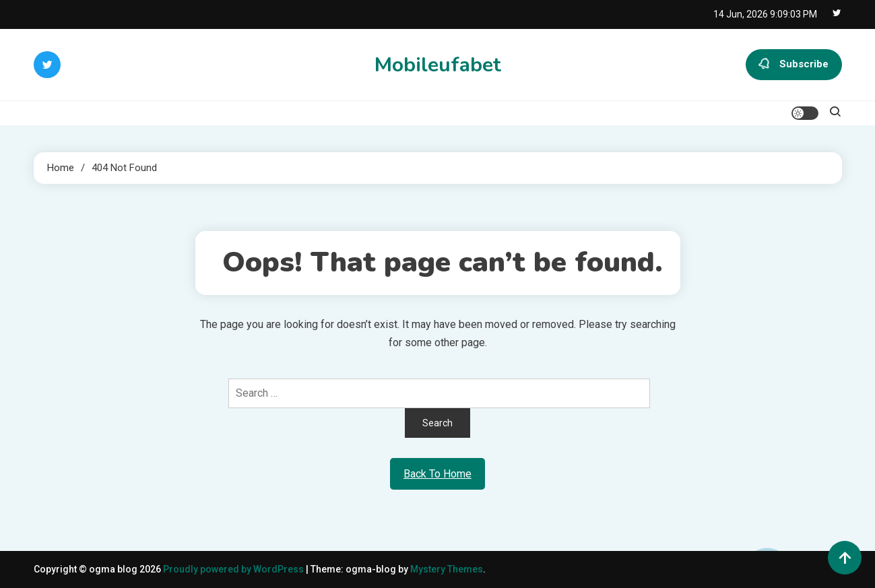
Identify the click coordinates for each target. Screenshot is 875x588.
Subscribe (794, 65)
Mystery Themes (447, 569)
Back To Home (437, 474)
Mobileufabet (438, 65)
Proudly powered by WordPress (234, 569)
